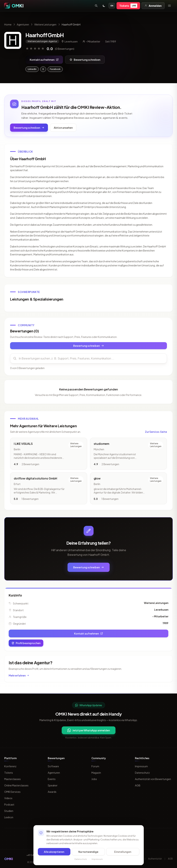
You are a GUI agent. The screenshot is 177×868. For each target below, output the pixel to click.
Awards (52, 792)
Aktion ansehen (63, 128)
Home (8, 24)
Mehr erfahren (19, 675)
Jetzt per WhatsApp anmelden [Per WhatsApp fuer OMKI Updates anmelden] (89, 730)
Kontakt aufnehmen (44, 60)
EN (112, 6)
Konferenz (10, 766)
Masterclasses (12, 779)
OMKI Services (12, 792)
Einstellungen (123, 852)
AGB (138, 785)
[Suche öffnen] (96, 6)
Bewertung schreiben (85, 60)
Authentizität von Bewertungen (153, 779)
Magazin (96, 773)
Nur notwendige (88, 852)
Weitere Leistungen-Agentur (42, 41)
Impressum (141, 766)
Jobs (94, 779)
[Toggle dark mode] (104, 6)
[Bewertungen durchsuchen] (88, 359)
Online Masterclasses (16, 785)
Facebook (55, 69)
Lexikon (9, 817)
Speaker (53, 785)
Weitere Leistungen (45, 24)
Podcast (9, 804)
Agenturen (23, 24)
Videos (8, 798)
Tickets (128, 6)
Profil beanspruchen (26, 643)
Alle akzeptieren (54, 852)
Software (53, 766)
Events (52, 779)
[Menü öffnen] (169, 6)
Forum (95, 766)
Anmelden (153, 6)
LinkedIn (32, 69)
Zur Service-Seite (156, 432)
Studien (9, 811)
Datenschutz (142, 773)
